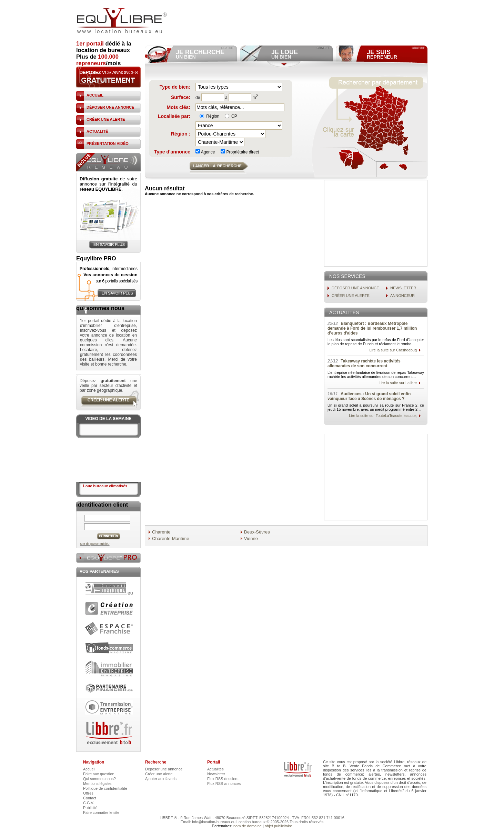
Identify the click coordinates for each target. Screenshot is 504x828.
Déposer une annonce (164, 769)
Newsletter (216, 774)
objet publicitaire (279, 826)
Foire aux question (99, 774)
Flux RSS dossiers (223, 779)
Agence (205, 152)
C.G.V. (89, 803)
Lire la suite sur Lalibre (398, 383)
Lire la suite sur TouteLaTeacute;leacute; (383, 416)
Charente (161, 532)
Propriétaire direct (240, 152)
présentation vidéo (108, 143)
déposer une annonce (110, 107)
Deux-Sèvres (257, 532)
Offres (88, 793)
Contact (90, 798)
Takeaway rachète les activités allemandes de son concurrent (364, 363)
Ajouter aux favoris (161, 779)
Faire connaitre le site (101, 812)
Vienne (251, 538)
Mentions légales (97, 784)
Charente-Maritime (171, 538)
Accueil (89, 769)
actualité (97, 131)
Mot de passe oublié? (95, 544)
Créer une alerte (159, 774)
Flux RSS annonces (224, 784)
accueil (95, 95)
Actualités (215, 769)
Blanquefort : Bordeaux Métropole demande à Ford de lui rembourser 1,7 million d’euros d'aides (372, 328)
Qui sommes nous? (99, 779)
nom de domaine (248, 826)
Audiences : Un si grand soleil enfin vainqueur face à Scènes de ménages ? (369, 396)
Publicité (90, 808)
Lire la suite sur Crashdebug (393, 350)
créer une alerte (106, 119)
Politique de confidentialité (105, 788)
